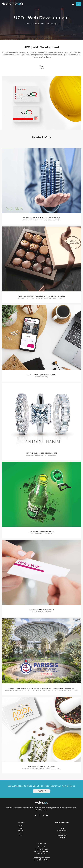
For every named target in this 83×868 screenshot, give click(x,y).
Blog (62, 828)
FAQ (62, 826)
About (21, 828)
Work (21, 833)
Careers (62, 833)
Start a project (62, 835)
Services (21, 831)
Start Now (41, 791)
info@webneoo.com (44, 858)
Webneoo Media (62, 831)
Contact (62, 838)
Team (21, 835)
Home (21, 826)
